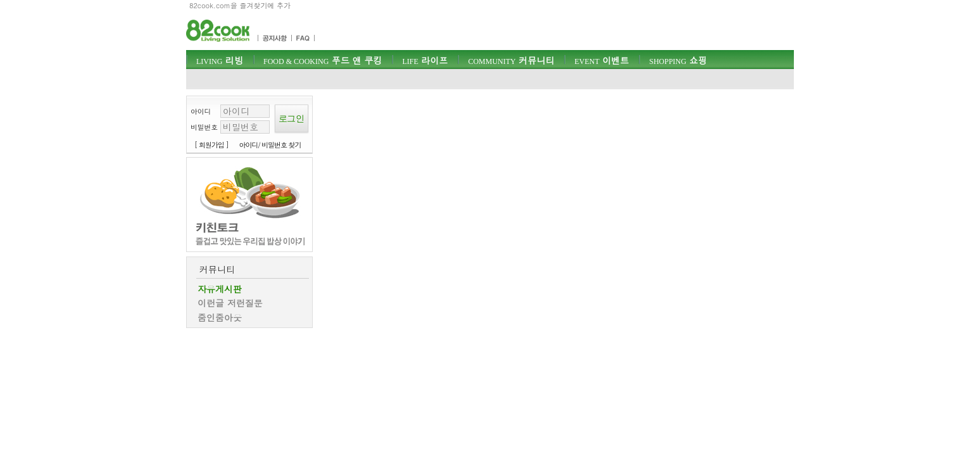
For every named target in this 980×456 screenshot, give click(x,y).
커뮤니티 (511, 60)
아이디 (201, 111)
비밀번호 (204, 127)
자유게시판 (220, 289)
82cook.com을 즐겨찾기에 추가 (240, 5)
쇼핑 (678, 60)
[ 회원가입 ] (211, 145)
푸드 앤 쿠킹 (323, 60)
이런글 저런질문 (230, 303)
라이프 (425, 60)
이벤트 (601, 60)
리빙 (220, 60)
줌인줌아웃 (220, 317)
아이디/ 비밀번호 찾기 (270, 145)
